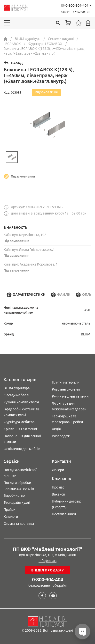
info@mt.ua (47, 561)
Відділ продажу (48, 570)
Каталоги (11, 517)
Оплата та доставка (19, 524)
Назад (17, 63)
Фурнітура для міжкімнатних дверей (69, 406)
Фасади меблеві (16, 395)
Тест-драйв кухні (17, 503)
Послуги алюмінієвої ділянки (20, 473)
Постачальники (64, 514)
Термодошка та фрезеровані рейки (67, 419)
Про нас (58, 487)
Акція (56, 429)
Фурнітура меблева (19, 422)
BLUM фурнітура (17, 388)
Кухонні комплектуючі (21, 402)
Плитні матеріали (66, 382)
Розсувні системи (66, 389)
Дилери (58, 470)
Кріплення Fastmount (21, 429)
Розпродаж (61, 436)
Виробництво (14, 496)
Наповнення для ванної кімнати (22, 439)
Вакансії (58, 494)
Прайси (9, 510)
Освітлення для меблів (22, 449)
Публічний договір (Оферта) (67, 504)
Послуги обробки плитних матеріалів (19, 486)
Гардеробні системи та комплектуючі (21, 412)
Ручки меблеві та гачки (70, 396)
